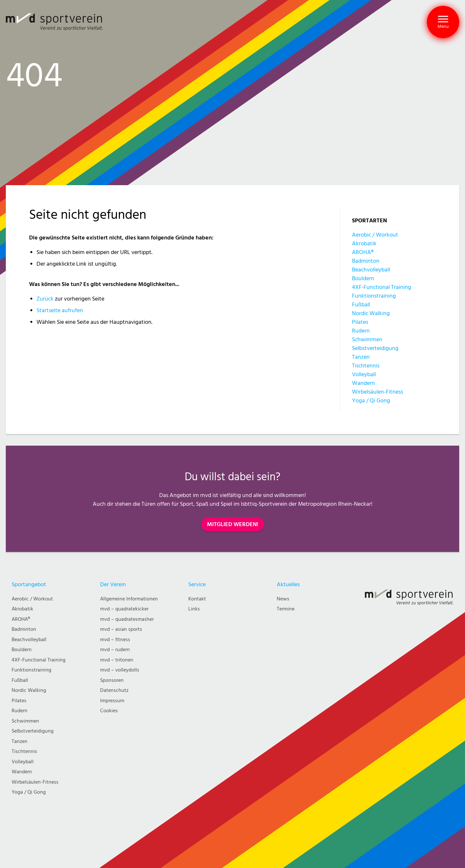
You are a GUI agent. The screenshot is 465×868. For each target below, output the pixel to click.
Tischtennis (366, 366)
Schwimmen (367, 339)
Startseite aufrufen (60, 310)
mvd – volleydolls (120, 670)
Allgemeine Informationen (129, 599)
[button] (443, 22)
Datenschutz (114, 690)
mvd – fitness (115, 640)
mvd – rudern (115, 650)
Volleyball (364, 374)
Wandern (363, 383)
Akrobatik (364, 243)
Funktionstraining (374, 296)
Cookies (109, 711)
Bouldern (363, 278)
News (283, 599)
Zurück (45, 299)
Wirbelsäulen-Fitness (377, 392)
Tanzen (361, 357)
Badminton (366, 261)
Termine (286, 609)
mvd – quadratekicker (124, 609)
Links (194, 609)
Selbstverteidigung (375, 348)
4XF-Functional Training (382, 287)
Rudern (361, 331)
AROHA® (363, 252)
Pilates (360, 322)
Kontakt (197, 599)
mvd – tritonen (117, 660)
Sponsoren (112, 680)
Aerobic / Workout (375, 235)
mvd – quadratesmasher (127, 619)
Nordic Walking (371, 313)
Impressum (112, 701)
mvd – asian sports (121, 629)
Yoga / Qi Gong (371, 401)
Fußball (361, 305)
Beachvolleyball (371, 270)
